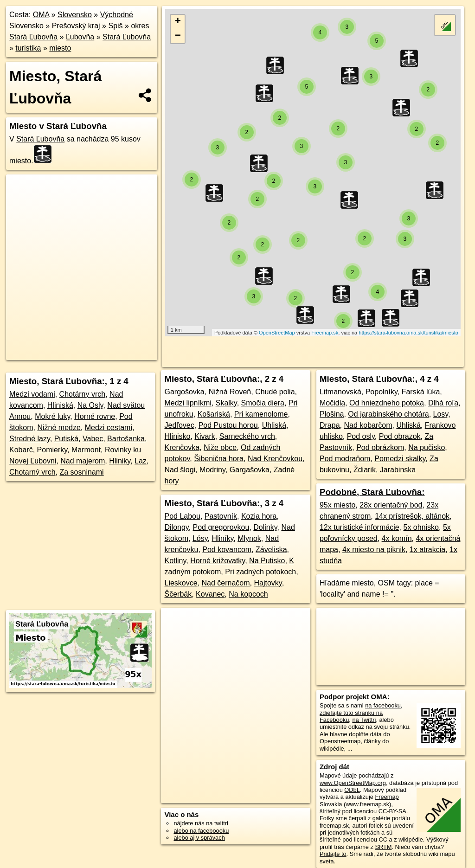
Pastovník (221, 516)
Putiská (66, 439)
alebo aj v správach (199, 838)
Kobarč (21, 450)
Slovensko (75, 15)
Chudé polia (275, 392)
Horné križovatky (218, 561)
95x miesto (337, 505)
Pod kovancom (227, 550)
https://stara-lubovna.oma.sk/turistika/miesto (408, 333)
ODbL (352, 790)
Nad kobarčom (368, 425)
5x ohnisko (421, 527)
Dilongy (176, 527)
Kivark (205, 436)
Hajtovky (268, 583)
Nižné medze (59, 428)
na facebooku (383, 705)
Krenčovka (182, 447)
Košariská (214, 414)
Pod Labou (182, 516)
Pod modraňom (345, 459)
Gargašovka (250, 470)
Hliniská (60, 405)
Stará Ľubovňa (127, 37)
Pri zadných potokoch (260, 572)
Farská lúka (421, 392)
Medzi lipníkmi (188, 403)
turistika (28, 48)
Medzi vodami (32, 394)
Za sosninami (81, 472)
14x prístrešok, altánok (412, 516)
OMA (41, 15)
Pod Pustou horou (228, 425)
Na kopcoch (248, 594)
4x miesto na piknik (374, 550)
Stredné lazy (30, 439)
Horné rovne (95, 416)
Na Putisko (267, 561)
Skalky (226, 403)
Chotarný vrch (32, 472)
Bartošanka (126, 439)
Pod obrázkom (380, 447)
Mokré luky (52, 416)
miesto (60, 48)
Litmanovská (340, 392)
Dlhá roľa (443, 403)
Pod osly (361, 436)
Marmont (86, 450)
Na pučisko (427, 447)
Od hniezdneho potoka (387, 403)
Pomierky (52, 450)
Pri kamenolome (261, 414)
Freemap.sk (325, 333)
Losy (441, 414)
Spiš (115, 26)
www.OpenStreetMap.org (353, 783)
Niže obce (220, 447)
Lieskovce (181, 583)
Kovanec (210, 594)
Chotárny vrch (83, 394)
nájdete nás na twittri (201, 823)
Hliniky (120, 461)
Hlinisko (177, 436)
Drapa (330, 425)
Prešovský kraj (76, 26)
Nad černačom (226, 583)
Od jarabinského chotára (388, 414)
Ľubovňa (80, 37)
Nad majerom (83, 461)
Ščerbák (178, 594)
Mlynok (249, 538)
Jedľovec (179, 425)
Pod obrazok (400, 436)
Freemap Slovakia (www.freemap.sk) (359, 800)
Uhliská (274, 425)
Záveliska (271, 550)
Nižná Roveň (230, 392)
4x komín (397, 538)
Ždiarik (365, 470)
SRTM (383, 847)
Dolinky (265, 527)
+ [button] (178, 22)
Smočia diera (263, 403)
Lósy (200, 538)
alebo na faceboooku (201, 831)
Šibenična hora (219, 459)
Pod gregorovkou (221, 527)
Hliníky (222, 538)
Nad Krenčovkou (275, 459)
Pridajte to (333, 854)
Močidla (332, 403)
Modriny (212, 470)
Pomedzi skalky (400, 459)
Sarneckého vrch (247, 436)
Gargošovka (184, 392)
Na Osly (90, 405)
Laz (141, 461)
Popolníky (382, 392)
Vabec (93, 439)
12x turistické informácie (359, 527)
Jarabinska (398, 470)
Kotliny (175, 561)
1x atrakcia (427, 550)
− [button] (178, 36)
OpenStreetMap (277, 333)
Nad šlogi (180, 470)
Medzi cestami (109, 428)
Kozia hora (259, 516)
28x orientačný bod (391, 505)
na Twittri (364, 720)
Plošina (332, 414)
